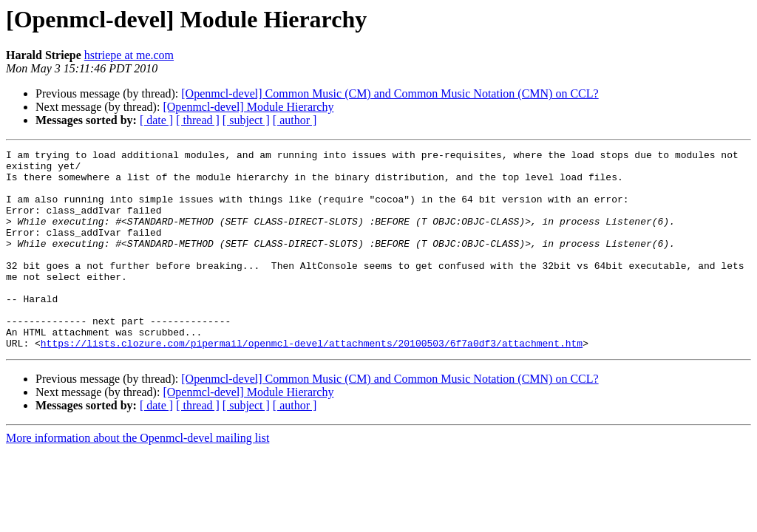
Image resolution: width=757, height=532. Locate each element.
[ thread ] (198, 120)
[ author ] (295, 120)
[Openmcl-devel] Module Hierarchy (248, 107)
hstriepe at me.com (129, 55)
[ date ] (156, 120)
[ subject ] (246, 120)
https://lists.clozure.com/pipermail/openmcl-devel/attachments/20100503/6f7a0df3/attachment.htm (312, 383)
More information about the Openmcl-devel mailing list (138, 478)
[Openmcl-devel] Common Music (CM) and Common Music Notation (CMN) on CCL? (390, 93)
